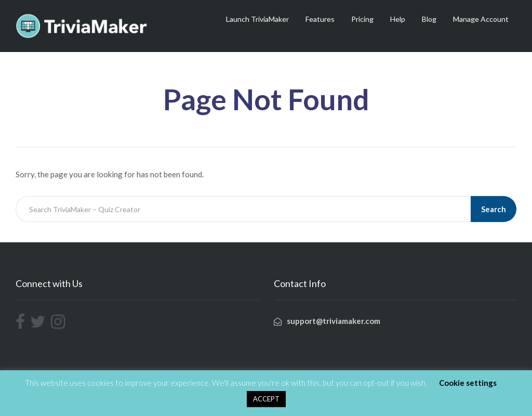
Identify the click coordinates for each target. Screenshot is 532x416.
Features (320, 19)
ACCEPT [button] (266, 399)
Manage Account (481, 19)
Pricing (362, 19)
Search (494, 209)
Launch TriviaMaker (257, 19)
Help (398, 19)
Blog (429, 19)
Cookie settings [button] (468, 383)
